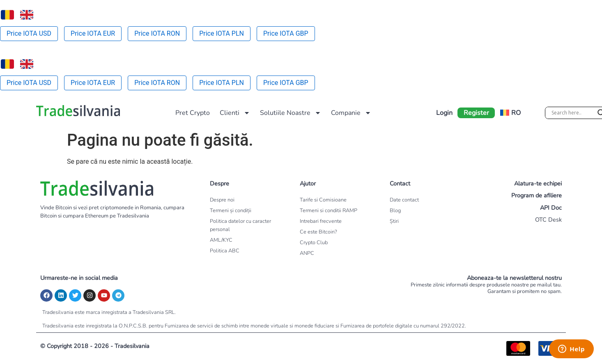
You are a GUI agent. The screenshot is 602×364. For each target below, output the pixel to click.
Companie (351, 113)
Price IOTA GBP (286, 33)
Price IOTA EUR (93, 33)
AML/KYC (221, 240)
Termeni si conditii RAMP (329, 211)
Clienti (235, 113)
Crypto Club (314, 243)
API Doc (551, 208)
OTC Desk (548, 220)
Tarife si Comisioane (323, 200)
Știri (394, 221)
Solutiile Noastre (291, 113)
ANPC (307, 253)
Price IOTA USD (29, 33)
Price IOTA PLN (222, 33)
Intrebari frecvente (321, 221)
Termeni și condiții (231, 211)
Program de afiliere (537, 195)
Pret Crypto (193, 113)
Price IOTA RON (157, 33)
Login (444, 113)
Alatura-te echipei (538, 183)
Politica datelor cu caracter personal (240, 225)
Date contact (404, 200)
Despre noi (222, 200)
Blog (395, 211)
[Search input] (572, 113)
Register (476, 113)
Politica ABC (225, 251)
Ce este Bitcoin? (318, 232)
